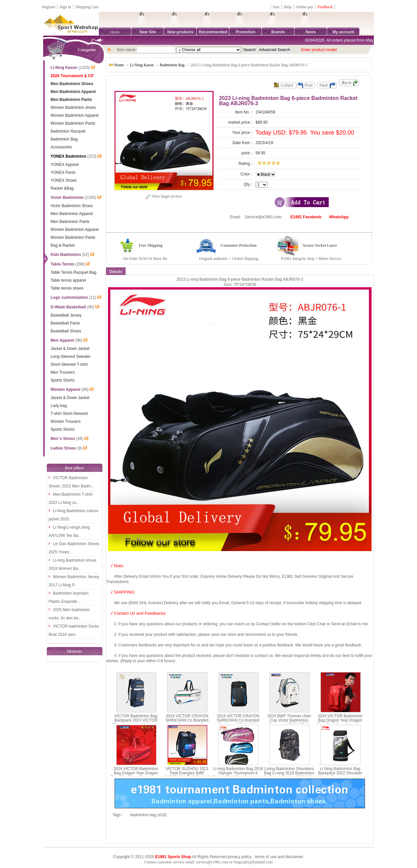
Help (288, 7)
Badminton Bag (172, 65)
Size (276, 7)
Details (116, 272)
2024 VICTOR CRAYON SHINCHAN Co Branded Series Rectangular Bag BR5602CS (187, 723)
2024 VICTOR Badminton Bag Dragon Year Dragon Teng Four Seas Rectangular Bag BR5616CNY (136, 775)
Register (49, 7)
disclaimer (294, 857)
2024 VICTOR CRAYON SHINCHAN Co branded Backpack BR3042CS (238, 720)
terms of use (265, 857)
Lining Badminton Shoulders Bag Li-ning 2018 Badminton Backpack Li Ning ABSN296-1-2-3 (289, 775)
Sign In (65, 7)
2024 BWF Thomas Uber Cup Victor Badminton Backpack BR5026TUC (289, 720)
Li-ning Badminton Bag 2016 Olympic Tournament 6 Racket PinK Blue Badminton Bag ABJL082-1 (238, 775)
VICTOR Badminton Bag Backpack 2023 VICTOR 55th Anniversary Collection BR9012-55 (136, 723)
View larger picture (164, 196)
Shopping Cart (87, 7)
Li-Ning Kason (142, 65)
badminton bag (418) (148, 815)
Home (115, 32)
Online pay (305, 7)
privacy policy (239, 857)
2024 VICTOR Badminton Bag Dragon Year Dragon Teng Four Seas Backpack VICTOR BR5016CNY (340, 723)
